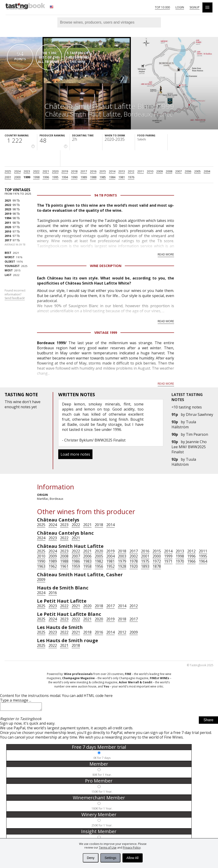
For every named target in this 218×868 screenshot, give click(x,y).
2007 (178, 171)
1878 (157, 566)
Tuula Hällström (184, 424)
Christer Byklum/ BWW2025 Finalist (95, 440)
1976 (131, 177)
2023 (27, 171)
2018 (74, 171)
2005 (197, 171)
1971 (168, 561)
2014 (112, 171)
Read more (166, 254)
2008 (169, 171)
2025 (8, 171)
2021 (46, 171)
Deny (91, 858)
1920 (134, 566)
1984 (112, 177)
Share (208, 721)
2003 (122, 556)
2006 (188, 171)
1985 (103, 177)
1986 (76, 561)
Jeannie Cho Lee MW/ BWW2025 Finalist (189, 447)
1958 (87, 566)
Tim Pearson (197, 434)
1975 (145, 561)
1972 (157, 561)
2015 (103, 171)
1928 (122, 566)
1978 (134, 561)
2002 (134, 556)
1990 (74, 177)
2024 (17, 171)
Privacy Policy (132, 848)
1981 (122, 177)
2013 (122, 171)
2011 (141, 171)
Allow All (132, 858)
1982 (99, 561)
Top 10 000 (162, 7)
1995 (55, 177)
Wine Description (106, 266)
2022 (36, 171)
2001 (8, 177)
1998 (36, 177)
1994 (65, 177)
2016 (93, 171)
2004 (207, 171)
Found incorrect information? (15, 294)
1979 (122, 561)
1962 (53, 566)
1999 (27, 177)
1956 (99, 566)
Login (180, 7)
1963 (41, 566)
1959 (76, 566)
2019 (65, 171)
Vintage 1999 (106, 333)
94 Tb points (106, 195)
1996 (46, 177)
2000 (17, 177)
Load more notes (75, 454)
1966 (191, 561)
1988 (93, 177)
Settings (110, 858)
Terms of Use (108, 848)
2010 (150, 171)
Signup (195, 7)
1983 (87, 561)
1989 (84, 177)
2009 (160, 171)
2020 (55, 171)
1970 (180, 561)
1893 (145, 566)
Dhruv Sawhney (200, 414)
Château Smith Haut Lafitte (83, 114)
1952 (111, 566)
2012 (131, 171)
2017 (84, 171)
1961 (64, 566)
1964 (203, 561)
